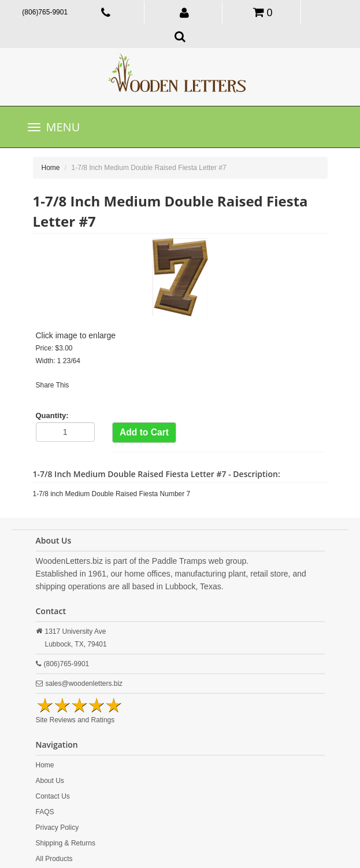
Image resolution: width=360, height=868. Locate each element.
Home (51, 168)
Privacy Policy (57, 828)
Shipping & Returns (66, 843)
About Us (50, 781)
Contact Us (53, 796)
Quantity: (52, 415)
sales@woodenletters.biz (84, 684)
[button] (185, 12)
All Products (54, 859)
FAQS (45, 812)
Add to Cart (144, 432)
